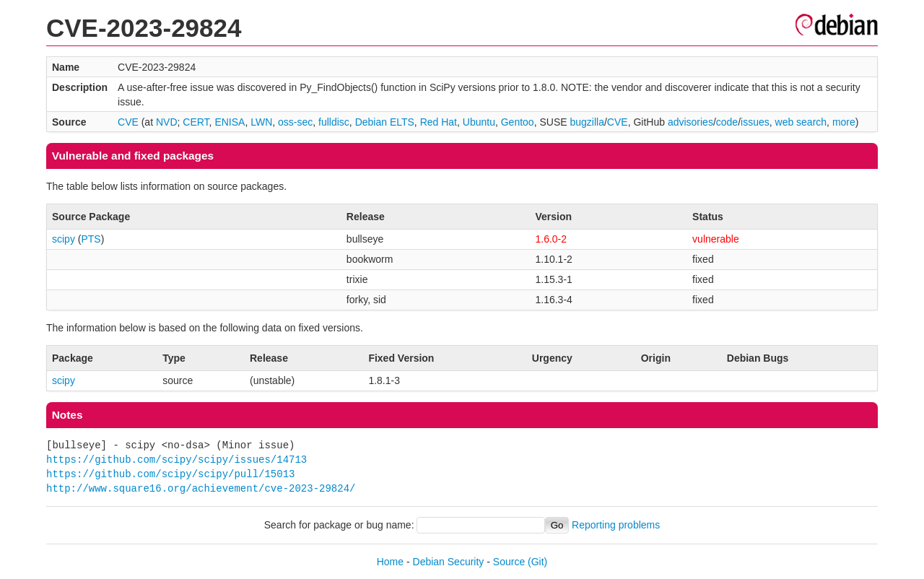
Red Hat (439, 122)
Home (390, 562)
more (844, 122)
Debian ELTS (385, 122)
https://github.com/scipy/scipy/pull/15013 (170, 474)
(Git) (537, 562)
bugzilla (587, 122)
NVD (167, 122)
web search (801, 122)
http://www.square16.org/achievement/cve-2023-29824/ (201, 488)
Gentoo (518, 122)
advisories (690, 122)
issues (755, 122)
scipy (64, 239)
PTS (91, 239)
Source (509, 562)
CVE (128, 122)
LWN (261, 122)
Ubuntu (479, 122)
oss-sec (295, 122)
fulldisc (334, 122)
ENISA (230, 122)
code (727, 122)
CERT (196, 122)
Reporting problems (616, 525)
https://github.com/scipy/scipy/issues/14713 (176, 460)
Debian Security (449, 562)
